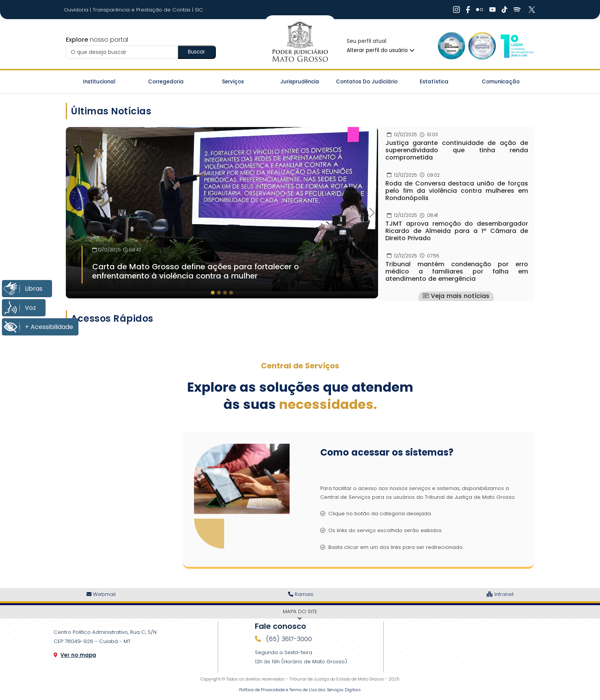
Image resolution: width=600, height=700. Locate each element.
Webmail (101, 594)
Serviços (233, 82)
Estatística (434, 82)
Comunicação (501, 82)
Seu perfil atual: (367, 41)
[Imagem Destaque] (222, 209)
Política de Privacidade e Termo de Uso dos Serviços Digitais (300, 690)
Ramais (301, 594)
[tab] (213, 293)
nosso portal (97, 40)
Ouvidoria (77, 10)
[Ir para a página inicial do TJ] (300, 42)
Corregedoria (166, 82)
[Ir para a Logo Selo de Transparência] (482, 46)
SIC (199, 10)
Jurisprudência (300, 82)
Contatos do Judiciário (367, 82)
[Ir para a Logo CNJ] (517, 46)
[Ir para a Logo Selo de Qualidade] (452, 46)
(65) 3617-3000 (288, 639)
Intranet (500, 594)
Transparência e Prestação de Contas (142, 10)
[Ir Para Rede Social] (457, 10)
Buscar (196, 52)
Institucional (99, 82)
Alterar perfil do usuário (381, 50)
